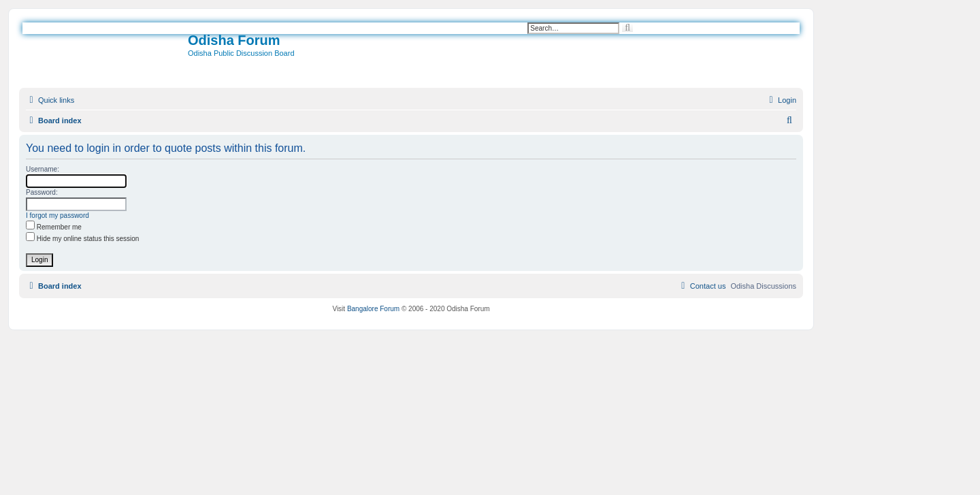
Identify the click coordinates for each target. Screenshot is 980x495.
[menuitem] (781, 100)
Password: (42, 192)
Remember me (54, 227)
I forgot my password (58, 215)
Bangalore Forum (373, 309)
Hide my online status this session (82, 239)
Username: (43, 169)
